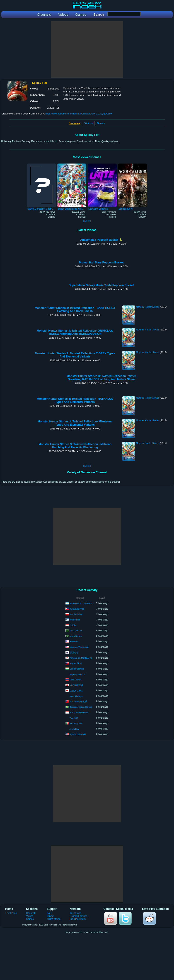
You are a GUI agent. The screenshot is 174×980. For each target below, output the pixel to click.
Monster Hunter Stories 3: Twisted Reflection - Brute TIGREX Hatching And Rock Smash (75, 310)
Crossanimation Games (81, 707)
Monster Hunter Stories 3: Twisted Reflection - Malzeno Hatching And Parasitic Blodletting (75, 446)
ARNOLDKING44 (78, 734)
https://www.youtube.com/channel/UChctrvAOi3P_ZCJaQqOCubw (79, 114)
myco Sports (76, 636)
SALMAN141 (76, 630)
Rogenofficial (76, 663)
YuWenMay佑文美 (78, 701)
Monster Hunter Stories (148, 307)
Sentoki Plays (76, 696)
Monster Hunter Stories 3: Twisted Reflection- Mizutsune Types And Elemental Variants (75, 423)
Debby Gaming (77, 669)
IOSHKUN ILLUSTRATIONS (83, 603)
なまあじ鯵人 (76, 690)
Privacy (51, 916)
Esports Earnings (79, 916)
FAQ (49, 913)
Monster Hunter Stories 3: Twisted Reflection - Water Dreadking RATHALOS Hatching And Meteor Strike (101, 378)
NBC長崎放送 (76, 685)
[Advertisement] (87, 49)
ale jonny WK (76, 723)
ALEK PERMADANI (79, 712)
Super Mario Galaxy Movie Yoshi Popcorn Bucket (101, 285)
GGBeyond (76, 913)
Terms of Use (54, 919)
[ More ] (87, 221)
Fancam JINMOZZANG (81, 658)
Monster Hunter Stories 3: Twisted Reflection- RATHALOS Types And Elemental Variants (75, 400)
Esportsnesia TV (77, 674)
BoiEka (73, 625)
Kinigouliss (75, 619)
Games (101, 123)
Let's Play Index (78, 919)
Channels (31, 913)
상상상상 (74, 652)
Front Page (11, 913)
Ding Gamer (75, 679)
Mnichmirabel (76, 614)
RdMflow (74, 641)
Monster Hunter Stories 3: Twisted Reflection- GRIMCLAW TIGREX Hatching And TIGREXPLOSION (75, 332)
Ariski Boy (74, 729)
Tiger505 (74, 718)
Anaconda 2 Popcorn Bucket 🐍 (101, 240)
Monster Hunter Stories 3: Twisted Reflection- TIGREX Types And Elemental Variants (75, 355)
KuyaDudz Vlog (77, 609)
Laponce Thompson (79, 647)
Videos (89, 123)
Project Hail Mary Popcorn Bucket (101, 263)
